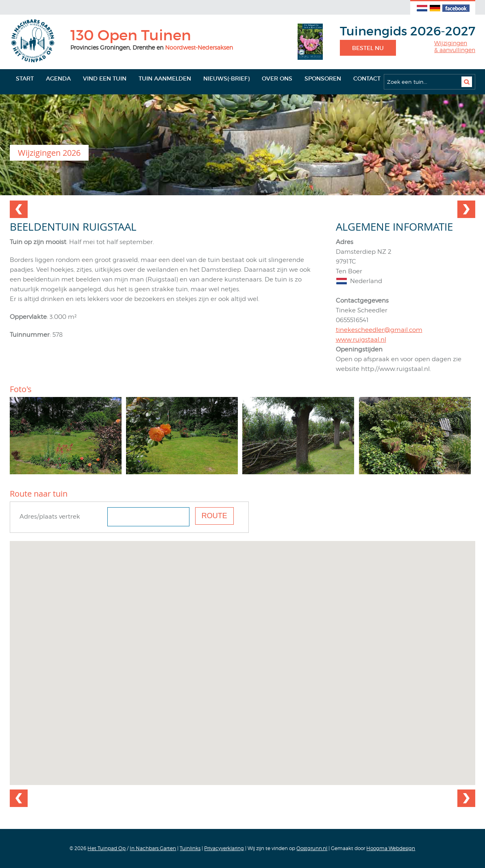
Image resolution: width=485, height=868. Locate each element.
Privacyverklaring (224, 848)
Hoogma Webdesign (391, 848)
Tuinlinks (190, 848)
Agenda (58, 79)
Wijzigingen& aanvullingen (455, 47)
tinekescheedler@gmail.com (379, 330)
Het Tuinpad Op (107, 848)
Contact (367, 79)
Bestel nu (368, 48)
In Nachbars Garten (153, 848)
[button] (242, 655)
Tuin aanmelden (165, 79)
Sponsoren (323, 79)
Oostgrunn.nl (312, 848)
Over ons (277, 79)
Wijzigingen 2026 (49, 153)
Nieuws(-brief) (226, 79)
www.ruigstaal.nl (361, 340)
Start (25, 79)
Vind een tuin (105, 79)
